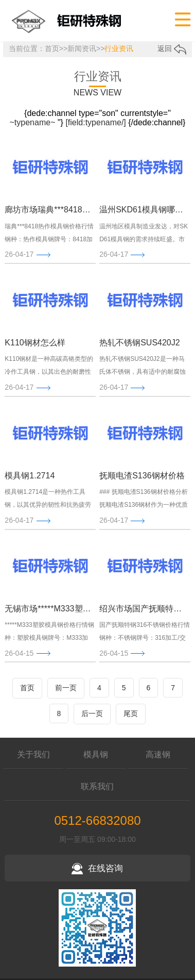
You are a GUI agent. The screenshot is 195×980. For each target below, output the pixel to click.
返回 (172, 48)
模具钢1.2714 (30, 476)
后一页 (92, 713)
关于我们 (33, 754)
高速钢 (158, 754)
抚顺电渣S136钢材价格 (142, 476)
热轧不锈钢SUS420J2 (140, 343)
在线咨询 (97, 868)
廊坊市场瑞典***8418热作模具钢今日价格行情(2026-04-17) (48, 210)
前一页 (66, 688)
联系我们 (97, 786)
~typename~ (33, 122)
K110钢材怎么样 (35, 343)
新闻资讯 (82, 48)
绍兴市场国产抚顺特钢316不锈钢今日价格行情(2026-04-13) (143, 609)
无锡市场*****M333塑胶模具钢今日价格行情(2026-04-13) (48, 609)
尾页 (131, 713)
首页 (52, 48)
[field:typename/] (95, 122)
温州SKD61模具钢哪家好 (143, 210)
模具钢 (96, 754)
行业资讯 (119, 48)
